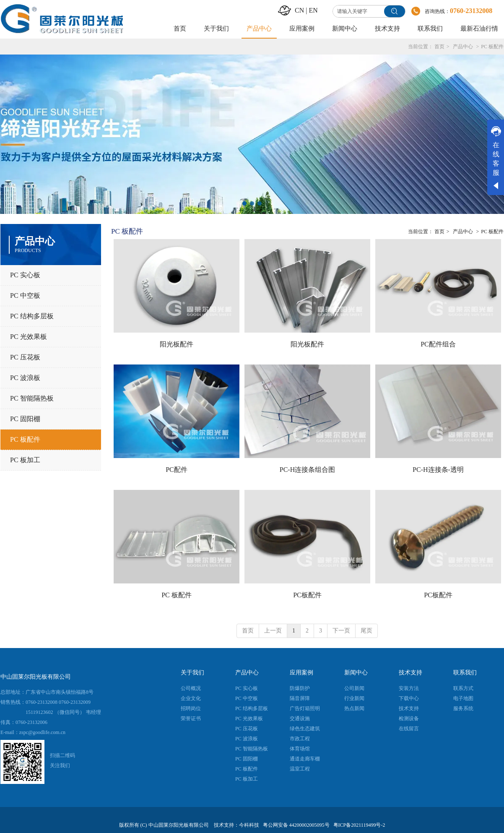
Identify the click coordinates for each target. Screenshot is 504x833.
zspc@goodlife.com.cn (42, 732)
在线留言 (409, 729)
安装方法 (409, 688)
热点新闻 (354, 708)
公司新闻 (354, 688)
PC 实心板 (247, 688)
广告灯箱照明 (305, 708)
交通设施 (300, 718)
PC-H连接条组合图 (307, 470)
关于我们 (192, 673)
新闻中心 (356, 673)
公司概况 (191, 688)
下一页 (341, 631)
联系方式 (463, 688)
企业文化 (191, 698)
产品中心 (463, 47)
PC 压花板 (247, 729)
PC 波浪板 (247, 739)
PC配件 (177, 470)
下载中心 (409, 698)
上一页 (273, 631)
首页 (439, 47)
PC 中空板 (247, 698)
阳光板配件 (177, 344)
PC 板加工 (247, 779)
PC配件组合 (438, 344)
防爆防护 (300, 688)
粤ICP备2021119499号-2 (359, 825)
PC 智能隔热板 (252, 749)
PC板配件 (307, 595)
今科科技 (249, 825)
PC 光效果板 (249, 718)
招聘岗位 (191, 708)
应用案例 (301, 673)
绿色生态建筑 (305, 729)
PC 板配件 (492, 47)
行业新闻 (354, 698)
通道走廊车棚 (305, 759)
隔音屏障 (300, 698)
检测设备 (409, 718)
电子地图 (463, 698)
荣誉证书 (191, 718)
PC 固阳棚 (247, 759)
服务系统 (463, 708)
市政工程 (300, 739)
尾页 (366, 631)
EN (313, 10)
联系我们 (465, 673)
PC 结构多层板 (252, 708)
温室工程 (300, 769)
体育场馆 (300, 749)
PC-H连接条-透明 (438, 470)
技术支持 (410, 673)
